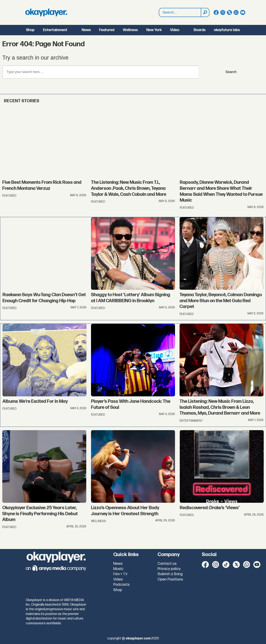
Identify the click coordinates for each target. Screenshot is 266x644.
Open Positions (170, 579)
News (86, 30)
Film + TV (120, 574)
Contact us (167, 564)
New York (154, 30)
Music (118, 569)
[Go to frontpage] (46, 12)
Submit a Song (170, 574)
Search (159, 8)
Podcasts (121, 585)
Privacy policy (169, 569)
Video (175, 30)
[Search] (205, 12)
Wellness (130, 30)
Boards (200, 30)
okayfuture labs (227, 30)
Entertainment (55, 30)
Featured (107, 30)
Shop (30, 30)
